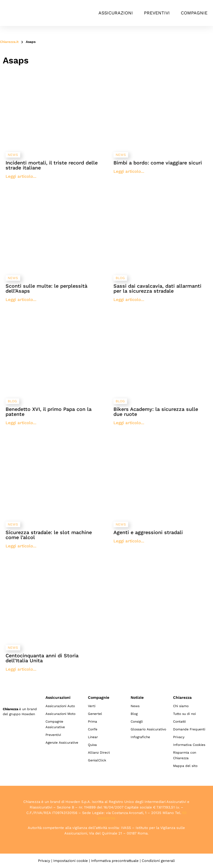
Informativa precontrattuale (115, 861)
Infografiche (140, 737)
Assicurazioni (116, 13)
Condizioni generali (158, 861)
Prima (92, 722)
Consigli (137, 722)
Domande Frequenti (189, 729)
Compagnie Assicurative (55, 724)
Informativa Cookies (189, 745)
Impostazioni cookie (71, 861)
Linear (93, 737)
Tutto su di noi (184, 714)
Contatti (179, 722)
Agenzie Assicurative (62, 743)
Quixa (92, 745)
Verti (92, 706)
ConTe (93, 729)
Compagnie (194, 13)
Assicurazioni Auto (60, 706)
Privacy (179, 737)
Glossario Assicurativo (148, 729)
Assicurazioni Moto (60, 714)
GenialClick (97, 760)
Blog (134, 714)
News (135, 706)
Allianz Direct (99, 753)
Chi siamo (181, 706)
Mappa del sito (185, 766)
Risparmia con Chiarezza (185, 755)
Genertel (95, 714)
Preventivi (157, 13)
